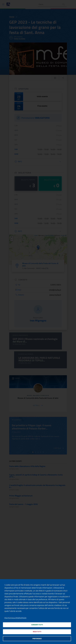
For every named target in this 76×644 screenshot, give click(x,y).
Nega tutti (37, 631)
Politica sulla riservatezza (15, 617)
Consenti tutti (37, 624)
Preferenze (37, 638)
